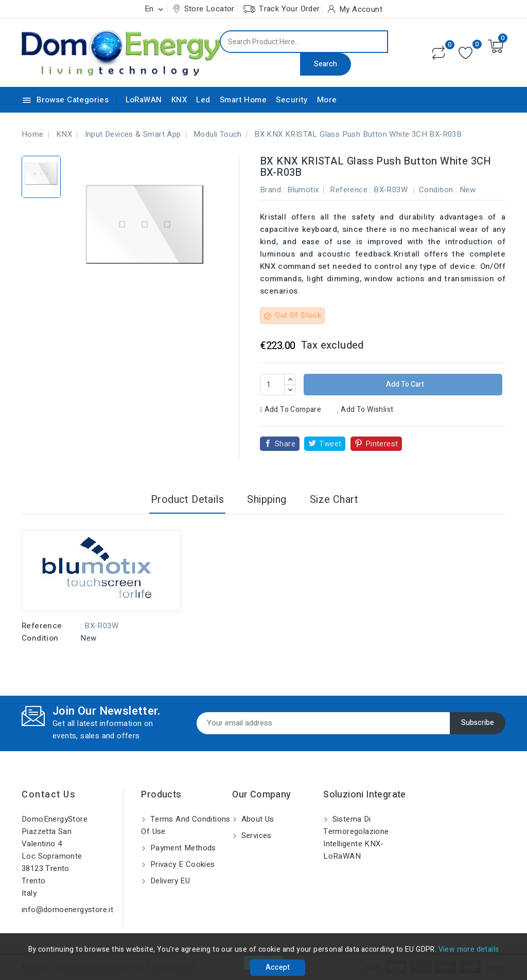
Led (203, 100)
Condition (40, 638)
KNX (179, 100)
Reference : (350, 190)
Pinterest (382, 444)
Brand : (273, 190)
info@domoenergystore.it (67, 910)
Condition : (438, 190)
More (327, 100)
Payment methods (182, 848)
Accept (278, 967)
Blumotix (303, 190)
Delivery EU (169, 881)
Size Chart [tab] (334, 500)
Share (285, 444)
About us (257, 819)
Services (255, 836)
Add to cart (404, 384)
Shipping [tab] (267, 500)
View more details (469, 949)
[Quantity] (272, 385)
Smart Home (243, 100)
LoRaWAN (144, 100)
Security (292, 100)
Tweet (330, 444)
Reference (42, 626)
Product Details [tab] (187, 500)
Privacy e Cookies (181, 864)
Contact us (49, 795)
